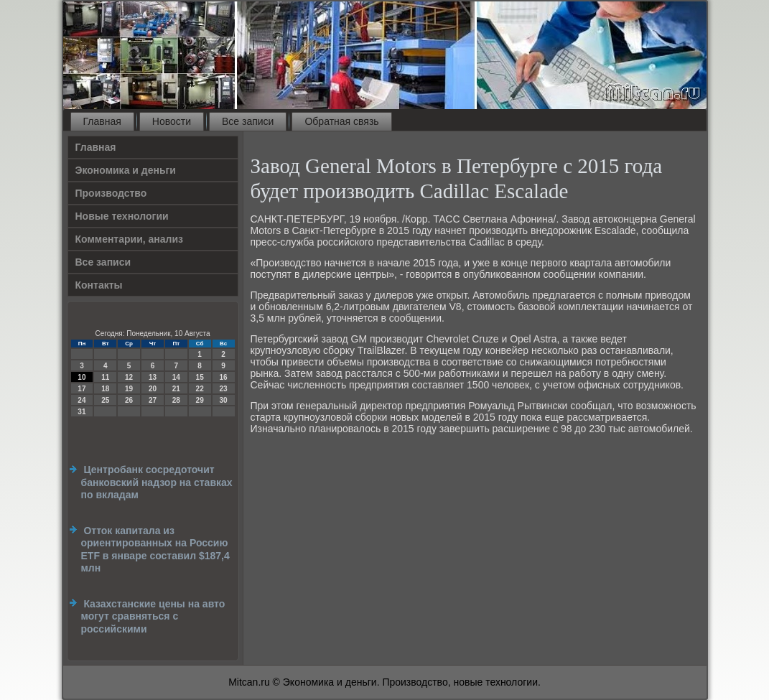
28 (176, 400)
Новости (172, 121)
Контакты (99, 285)
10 (81, 377)
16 (223, 377)
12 (129, 377)
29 (200, 400)
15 (200, 377)
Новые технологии (122, 216)
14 (176, 377)
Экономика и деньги (126, 170)
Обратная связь (341, 121)
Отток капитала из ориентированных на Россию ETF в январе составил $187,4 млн (155, 550)
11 (105, 377)
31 (81, 412)
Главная (102, 121)
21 (176, 389)
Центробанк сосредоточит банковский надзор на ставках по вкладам (157, 482)
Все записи (248, 121)
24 (81, 400)
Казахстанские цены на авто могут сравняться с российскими (153, 616)
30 (223, 400)
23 (223, 389)
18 (105, 389)
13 (153, 377)
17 (81, 389)
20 (153, 389)
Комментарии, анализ (130, 239)
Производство (111, 193)
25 (105, 400)
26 (129, 400)
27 (153, 400)
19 (129, 389)
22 (200, 389)
